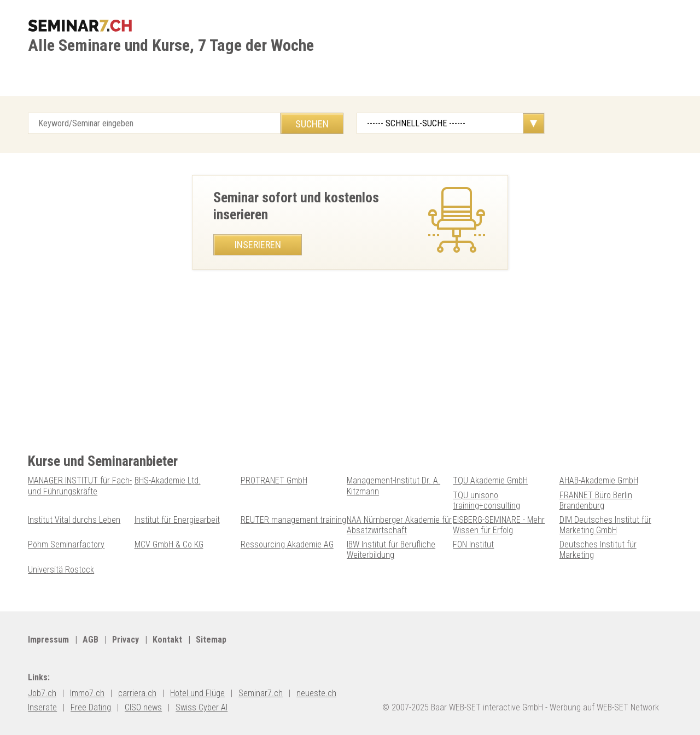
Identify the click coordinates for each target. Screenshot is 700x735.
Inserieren (258, 245)
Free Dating (91, 707)
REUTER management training (293, 520)
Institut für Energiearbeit (177, 520)
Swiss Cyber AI (202, 707)
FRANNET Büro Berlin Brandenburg (596, 500)
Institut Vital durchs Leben (74, 520)
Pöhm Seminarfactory (66, 544)
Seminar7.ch (261, 693)
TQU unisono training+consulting (486, 500)
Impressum (48, 640)
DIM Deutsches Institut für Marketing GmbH (605, 525)
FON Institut (473, 544)
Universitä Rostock (61, 570)
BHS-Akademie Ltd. (168, 480)
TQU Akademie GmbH (490, 480)
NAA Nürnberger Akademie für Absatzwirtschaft (399, 525)
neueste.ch (316, 693)
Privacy (126, 640)
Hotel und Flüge (197, 693)
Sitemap (211, 640)
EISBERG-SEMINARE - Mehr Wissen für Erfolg (499, 525)
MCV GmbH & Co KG (169, 544)
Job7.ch (42, 693)
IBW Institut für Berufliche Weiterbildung (391, 550)
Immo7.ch (87, 693)
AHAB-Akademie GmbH (599, 480)
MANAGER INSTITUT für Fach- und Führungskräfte (80, 486)
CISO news (143, 707)
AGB (91, 640)
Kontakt (167, 640)
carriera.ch (137, 693)
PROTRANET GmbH (274, 480)
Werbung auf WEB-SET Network (604, 707)
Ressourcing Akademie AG (287, 544)
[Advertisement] (350, 376)
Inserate (42, 707)
